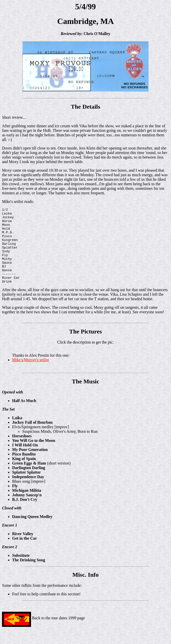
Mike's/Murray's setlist (31, 375)
